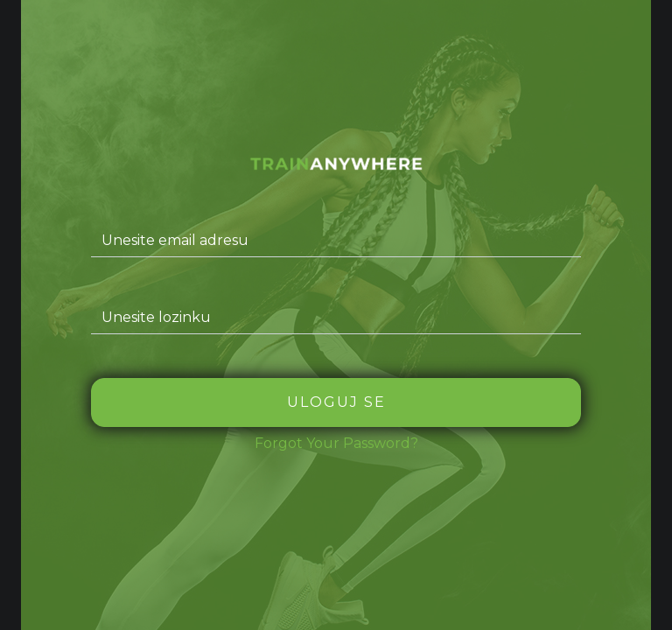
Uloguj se (336, 402)
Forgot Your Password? (336, 443)
